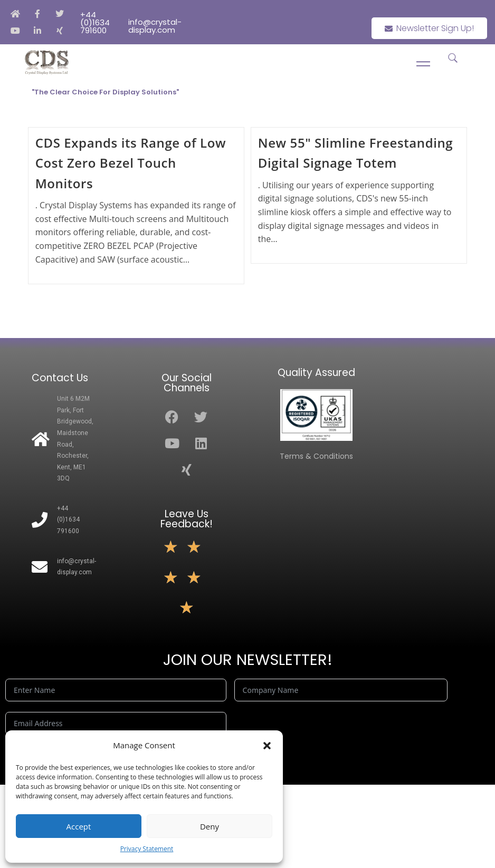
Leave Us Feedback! (187, 519)
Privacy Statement (147, 849)
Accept (79, 826)
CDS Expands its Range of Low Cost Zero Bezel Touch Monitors (131, 163)
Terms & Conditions (316, 456)
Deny (210, 826)
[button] (267, 746)
